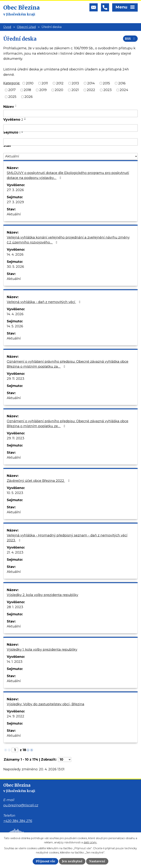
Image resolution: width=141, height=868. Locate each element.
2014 (91, 83)
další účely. (90, 842)
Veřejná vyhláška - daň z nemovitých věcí (44, 302)
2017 (12, 90)
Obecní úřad (26, 27)
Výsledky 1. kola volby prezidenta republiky (42, 650)
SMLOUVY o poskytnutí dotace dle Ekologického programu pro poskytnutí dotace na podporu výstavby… (68, 175)
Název (9, 107)
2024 (124, 90)
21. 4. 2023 (15, 552)
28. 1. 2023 (15, 607)
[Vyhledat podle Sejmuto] (70, 142)
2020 (59, 90)
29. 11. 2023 (16, 379)
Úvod (7, 27)
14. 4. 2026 (15, 255)
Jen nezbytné (72, 861)
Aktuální (14, 214)
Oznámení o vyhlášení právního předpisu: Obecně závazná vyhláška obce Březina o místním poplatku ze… (68, 424)
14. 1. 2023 (15, 662)
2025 (12, 97)
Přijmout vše (46, 861)
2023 (107, 90)
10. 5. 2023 (15, 493)
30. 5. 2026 (15, 267)
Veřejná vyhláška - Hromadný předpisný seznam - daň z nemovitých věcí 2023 (67, 538)
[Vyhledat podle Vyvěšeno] (70, 128)
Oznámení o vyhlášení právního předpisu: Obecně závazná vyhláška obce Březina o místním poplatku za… (68, 364)
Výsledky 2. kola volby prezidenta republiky (43, 595)
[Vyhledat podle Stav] (70, 156)
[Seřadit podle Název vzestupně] (16, 105)
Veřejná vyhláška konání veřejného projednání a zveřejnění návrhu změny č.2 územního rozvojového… (68, 240)
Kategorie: (12, 83)
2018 (27, 90)
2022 (91, 90)
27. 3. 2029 (15, 202)
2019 (43, 90)
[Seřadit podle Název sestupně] (16, 106)
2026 (29, 97)
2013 (75, 83)
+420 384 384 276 (18, 821)
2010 (30, 83)
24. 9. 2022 (16, 716)
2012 (60, 83)
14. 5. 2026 (15, 326)
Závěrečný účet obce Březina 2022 (39, 481)
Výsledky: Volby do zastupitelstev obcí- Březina (46, 704)
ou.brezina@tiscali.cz (21, 805)
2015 (106, 83)
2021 (75, 90)
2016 (122, 83)
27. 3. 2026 (15, 190)
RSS (130, 39)
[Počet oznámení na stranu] (65, 759)
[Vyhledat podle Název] (70, 113)
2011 (45, 83)
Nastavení (97, 861)
